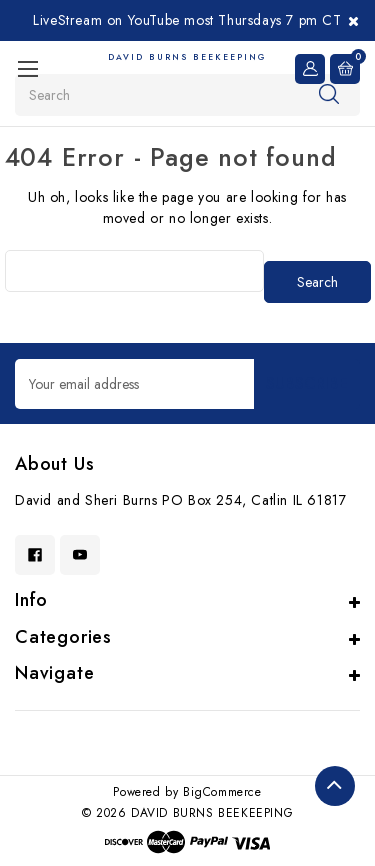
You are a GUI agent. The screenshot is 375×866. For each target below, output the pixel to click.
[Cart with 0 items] (345, 69)
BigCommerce (222, 792)
